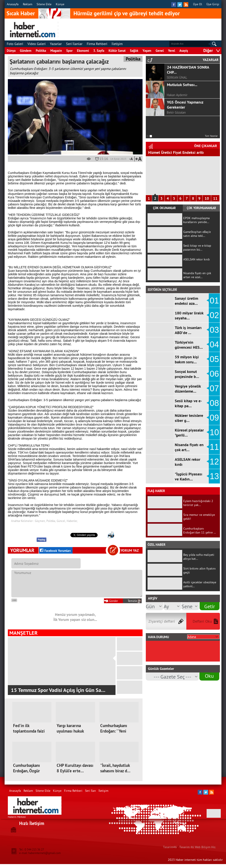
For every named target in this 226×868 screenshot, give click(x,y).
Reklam (28, 4)
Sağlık (134, 51)
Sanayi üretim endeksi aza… (186, 301)
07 (214, 388)
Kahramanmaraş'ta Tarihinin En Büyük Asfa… (60, 690)
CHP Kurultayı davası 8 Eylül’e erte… (75, 768)
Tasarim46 (170, 847)
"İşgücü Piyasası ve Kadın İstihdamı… (180, 152)
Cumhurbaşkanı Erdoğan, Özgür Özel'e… (26, 771)
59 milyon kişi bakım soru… (187, 359)
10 (207, 198)
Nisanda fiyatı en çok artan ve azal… (197, 275)
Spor (69, 51)
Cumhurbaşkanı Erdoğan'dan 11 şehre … (200, 530)
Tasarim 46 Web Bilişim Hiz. (198, 847)
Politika (41, 51)
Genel (160, 51)
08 (214, 403)
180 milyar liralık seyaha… (189, 315)
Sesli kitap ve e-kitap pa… (188, 403)
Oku (209, 676)
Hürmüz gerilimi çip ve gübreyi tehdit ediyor (127, 13)
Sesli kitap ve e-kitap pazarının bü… (197, 248)
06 (214, 374)
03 (214, 330)
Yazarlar (56, 44)
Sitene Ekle (44, 4)
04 (214, 345)
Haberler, (72, 521)
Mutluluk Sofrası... (182, 85)
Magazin (56, 51)
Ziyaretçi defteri (162, 621)
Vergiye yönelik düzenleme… (188, 389)
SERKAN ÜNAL (177, 77)
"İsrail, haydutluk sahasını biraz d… (115, 768)
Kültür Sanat (117, 51)
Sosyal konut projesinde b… (187, 374)
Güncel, (61, 521)
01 (214, 301)
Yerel (172, 51)
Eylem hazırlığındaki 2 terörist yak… (198, 503)
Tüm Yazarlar (211, 136)
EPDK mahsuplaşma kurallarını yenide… (196, 220)
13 (214, 476)
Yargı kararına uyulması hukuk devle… (70, 731)
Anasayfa (13, 4)
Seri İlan (90, 791)
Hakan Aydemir (177, 95)
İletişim (117, 44)
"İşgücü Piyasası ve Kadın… (189, 476)
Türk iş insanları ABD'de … (188, 330)
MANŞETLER (23, 633)
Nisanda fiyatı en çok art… (189, 447)
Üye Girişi (213, 4)
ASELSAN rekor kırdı (197, 259)
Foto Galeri (15, 44)
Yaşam (147, 51)
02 (214, 315)
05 (214, 359)
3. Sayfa (99, 51)
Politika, (51, 521)
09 (214, 418)
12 (214, 462)
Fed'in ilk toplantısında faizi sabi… (29, 731)
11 (215, 198)
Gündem (26, 51)
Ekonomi (83, 51)
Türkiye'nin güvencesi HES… (189, 345)
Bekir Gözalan (176, 112)
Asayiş (184, 51)
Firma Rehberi (97, 44)
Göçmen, (40, 521)
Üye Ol (198, 4)
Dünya (11, 51)
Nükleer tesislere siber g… (189, 418)
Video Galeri (37, 44)
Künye (60, 4)
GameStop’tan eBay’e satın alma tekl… (197, 234)
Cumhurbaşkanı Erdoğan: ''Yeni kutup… (114, 731)
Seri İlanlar (74, 44)
